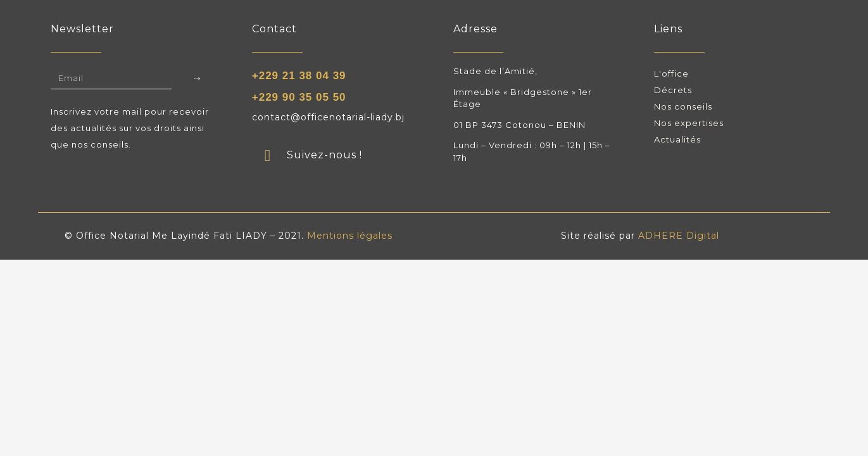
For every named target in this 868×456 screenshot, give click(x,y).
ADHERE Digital (679, 236)
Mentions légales (350, 236)
